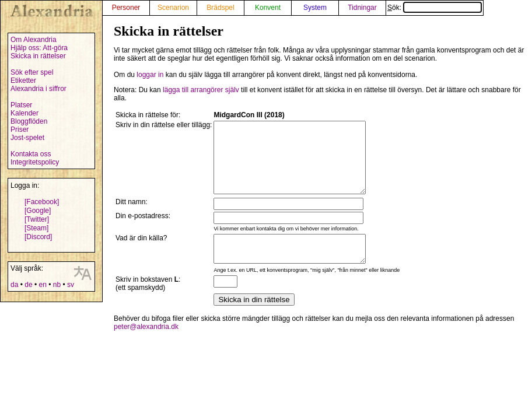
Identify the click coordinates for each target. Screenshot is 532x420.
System (315, 8)
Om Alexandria (34, 40)
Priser (20, 129)
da (14, 285)
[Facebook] (42, 202)
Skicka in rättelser (38, 56)
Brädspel (220, 8)
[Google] (38, 211)
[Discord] (38, 237)
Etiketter (23, 80)
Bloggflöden (29, 121)
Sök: (435, 8)
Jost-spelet (27, 138)
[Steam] (36, 228)
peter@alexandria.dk (146, 346)
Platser (21, 105)
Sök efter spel (32, 72)
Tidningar (362, 8)
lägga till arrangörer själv (201, 90)
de (28, 285)
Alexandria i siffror (38, 89)
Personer (126, 8)
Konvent (268, 8)
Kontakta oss (31, 154)
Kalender (24, 113)
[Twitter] (37, 219)
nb (57, 285)
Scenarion (173, 8)
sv (71, 285)
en (42, 285)
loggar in (150, 75)
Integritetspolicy (35, 162)
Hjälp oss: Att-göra (39, 48)
